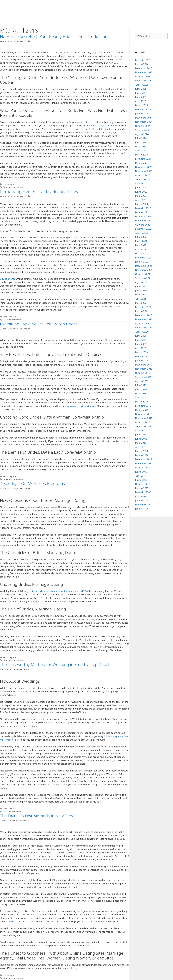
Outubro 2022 (143, 225)
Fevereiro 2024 (143, 159)
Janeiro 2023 (142, 212)
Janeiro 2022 (142, 262)
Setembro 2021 (143, 278)
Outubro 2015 (143, 484)
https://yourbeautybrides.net (98, 125)
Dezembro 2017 (144, 459)
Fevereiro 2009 (143, 492)
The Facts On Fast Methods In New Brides (38, 816)
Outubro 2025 (143, 76)
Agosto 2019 (142, 381)
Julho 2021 (141, 286)
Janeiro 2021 (142, 311)
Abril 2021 (141, 299)
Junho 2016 (141, 480)
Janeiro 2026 (142, 64)
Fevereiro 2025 (143, 109)
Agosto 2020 (142, 332)
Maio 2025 (141, 97)
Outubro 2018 (143, 422)
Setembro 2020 (143, 327)
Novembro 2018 (144, 418)
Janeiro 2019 (142, 410)
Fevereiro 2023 (143, 208)
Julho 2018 (141, 435)
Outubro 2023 (143, 175)
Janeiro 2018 (142, 455)
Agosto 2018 (142, 430)
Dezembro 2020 (144, 315)
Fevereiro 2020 (143, 356)
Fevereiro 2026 (143, 60)
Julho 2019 (141, 385)
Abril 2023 (141, 200)
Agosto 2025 (142, 85)
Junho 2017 (141, 472)
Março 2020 (141, 352)
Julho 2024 (141, 138)
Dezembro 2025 (144, 68)
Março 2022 (141, 253)
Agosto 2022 (142, 233)
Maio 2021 (141, 295)
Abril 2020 (141, 348)
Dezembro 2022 (144, 216)
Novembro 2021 (144, 270)
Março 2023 (141, 204)
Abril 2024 (141, 151)
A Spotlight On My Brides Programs (32, 483)
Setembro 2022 (143, 229)
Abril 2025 (141, 101)
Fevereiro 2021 (143, 307)
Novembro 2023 (144, 171)
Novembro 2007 (144, 505)
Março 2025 (141, 105)
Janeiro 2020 (142, 360)
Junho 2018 (141, 439)
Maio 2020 (141, 344)
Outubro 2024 (143, 126)
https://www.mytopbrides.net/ (81, 406)
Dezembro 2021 (144, 266)
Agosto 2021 (142, 282)
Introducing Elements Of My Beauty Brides (39, 191)
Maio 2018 (141, 443)
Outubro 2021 (143, 274)
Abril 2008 (141, 496)
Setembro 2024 (143, 130)
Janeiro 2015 (142, 488)
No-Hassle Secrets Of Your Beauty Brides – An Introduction (54, 36)
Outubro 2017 (143, 467)
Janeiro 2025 (142, 113)
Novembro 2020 (144, 319)
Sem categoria (10, 184)
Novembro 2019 (144, 369)
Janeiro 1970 (142, 509)
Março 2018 (141, 451)
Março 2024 (141, 155)
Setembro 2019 (143, 377)
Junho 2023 (141, 192)
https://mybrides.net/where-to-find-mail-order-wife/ (58, 591)
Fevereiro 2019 (143, 406)
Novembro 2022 (144, 220)
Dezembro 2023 (144, 167)
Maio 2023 (141, 196)
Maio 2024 (141, 146)
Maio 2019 (141, 393)
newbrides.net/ (17, 921)
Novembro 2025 (144, 72)
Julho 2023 (141, 188)
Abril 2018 (141, 447)
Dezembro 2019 (144, 365)
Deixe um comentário (13, 187)
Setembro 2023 (143, 179)
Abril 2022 (141, 249)
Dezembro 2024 (144, 118)
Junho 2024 (141, 142)
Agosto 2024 (142, 134)
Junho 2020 (141, 340)
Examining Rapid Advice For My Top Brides (39, 324)
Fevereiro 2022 (143, 258)
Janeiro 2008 (142, 500)
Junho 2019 (141, 389)
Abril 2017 (141, 476)
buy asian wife (8, 279)
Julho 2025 (141, 89)
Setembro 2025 (143, 81)
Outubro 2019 (143, 373)
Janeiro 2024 (142, 163)
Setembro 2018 (143, 426)
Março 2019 (141, 402)
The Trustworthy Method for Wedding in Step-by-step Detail (55, 664)
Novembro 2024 (144, 122)
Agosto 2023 (142, 183)
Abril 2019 (141, 398)
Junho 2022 (141, 241)
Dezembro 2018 (144, 414)
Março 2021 (141, 303)
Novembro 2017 (144, 463)
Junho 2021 (141, 291)
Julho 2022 (141, 237)
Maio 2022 (141, 245)
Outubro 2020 (143, 323)
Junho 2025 (141, 93)
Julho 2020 (141, 336)
